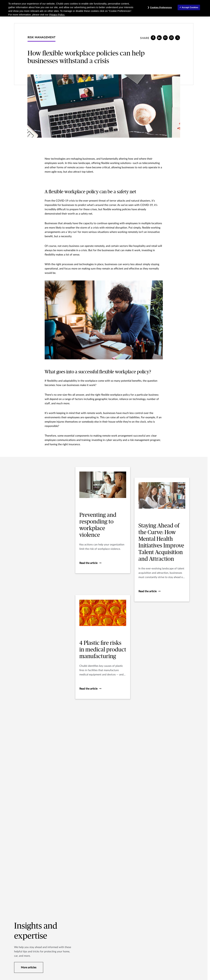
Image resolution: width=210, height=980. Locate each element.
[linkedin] (159, 38)
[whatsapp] (171, 38)
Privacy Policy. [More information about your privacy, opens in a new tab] (57, 15)
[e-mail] (165, 38)
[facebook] (153, 38)
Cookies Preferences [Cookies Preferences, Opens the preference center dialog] (161, 7)
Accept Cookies (190, 7)
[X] (178, 38)
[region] (105, 8)
